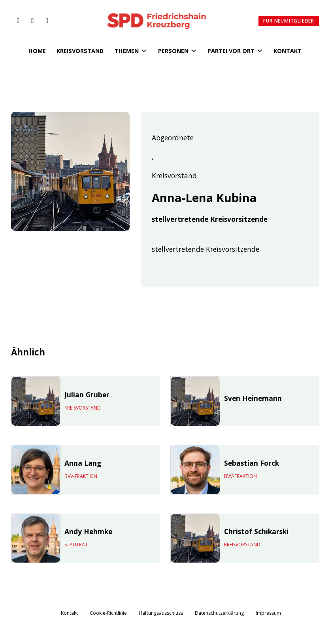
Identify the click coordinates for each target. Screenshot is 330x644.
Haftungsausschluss (161, 613)
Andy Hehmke (88, 531)
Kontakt (288, 51)
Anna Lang (83, 463)
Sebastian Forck (252, 463)
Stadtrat (76, 545)
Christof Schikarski (256, 531)
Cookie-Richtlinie (108, 613)
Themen (127, 51)
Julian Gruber (87, 395)
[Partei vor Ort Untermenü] (260, 51)
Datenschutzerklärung (219, 613)
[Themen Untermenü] (144, 51)
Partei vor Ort (231, 51)
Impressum (268, 613)
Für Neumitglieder (289, 21)
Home (37, 51)
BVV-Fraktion (81, 476)
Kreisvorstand (80, 51)
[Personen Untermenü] (194, 51)
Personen (173, 51)
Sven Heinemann (253, 398)
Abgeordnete (173, 138)
